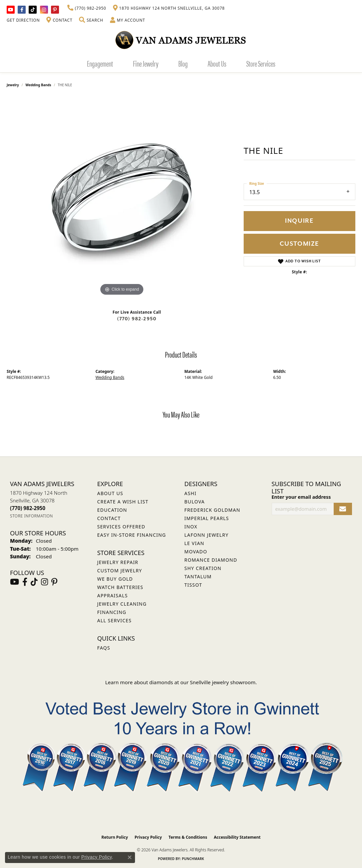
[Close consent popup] (130, 857)
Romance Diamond (211, 560)
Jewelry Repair (118, 562)
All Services (114, 620)
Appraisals (113, 595)
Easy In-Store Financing (132, 535)
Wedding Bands (38, 85)
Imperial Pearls (207, 518)
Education (112, 510)
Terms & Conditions (188, 837)
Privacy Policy (148, 837)
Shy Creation (203, 568)
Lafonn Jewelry (206, 535)
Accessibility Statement (237, 837)
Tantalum (198, 577)
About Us (217, 63)
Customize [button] (299, 244)
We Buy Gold (115, 579)
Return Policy (115, 837)
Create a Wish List (123, 502)
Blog (183, 63)
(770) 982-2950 (137, 319)
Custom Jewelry (120, 571)
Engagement (100, 63)
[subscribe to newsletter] (343, 509)
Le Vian (194, 543)
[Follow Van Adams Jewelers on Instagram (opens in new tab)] (44, 10)
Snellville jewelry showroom (223, 682)
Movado (196, 552)
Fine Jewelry (146, 63)
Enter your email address (301, 497)
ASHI (190, 493)
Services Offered (121, 527)
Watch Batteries (120, 587)
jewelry (13, 85)
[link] (87, 8)
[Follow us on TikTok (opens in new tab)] (33, 10)
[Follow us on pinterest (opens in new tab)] (55, 10)
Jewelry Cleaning (122, 604)
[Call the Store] (28, 508)
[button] (91, 20)
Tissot (193, 585)
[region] (122, 197)
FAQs (104, 648)
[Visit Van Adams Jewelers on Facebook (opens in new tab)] (22, 10)
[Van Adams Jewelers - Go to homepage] (181, 40)
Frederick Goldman (212, 510)
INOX (191, 527)
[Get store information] (31, 516)
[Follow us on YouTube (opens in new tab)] (11, 10)
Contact (109, 518)
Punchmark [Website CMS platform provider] (193, 859)
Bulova (194, 502)
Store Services (261, 63)
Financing (112, 612)
